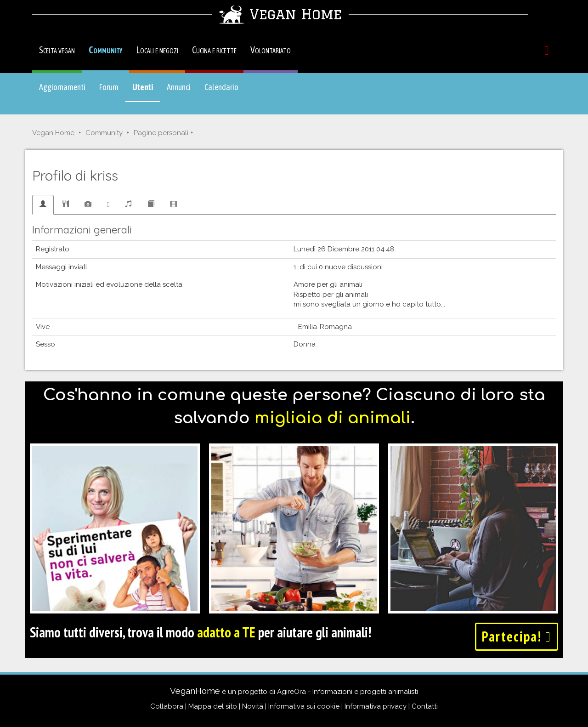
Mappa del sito (213, 706)
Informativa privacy (376, 706)
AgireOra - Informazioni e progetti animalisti (348, 692)
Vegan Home (53, 133)
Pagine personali (161, 133)
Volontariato (271, 50)
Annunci (179, 87)
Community (105, 50)
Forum (109, 87)
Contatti (425, 706)
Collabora (167, 706)
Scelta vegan (57, 50)
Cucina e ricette (214, 50)
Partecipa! (517, 636)
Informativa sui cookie (304, 706)
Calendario (221, 87)
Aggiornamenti (62, 87)
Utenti (146, 91)
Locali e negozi (157, 50)
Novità (253, 706)
